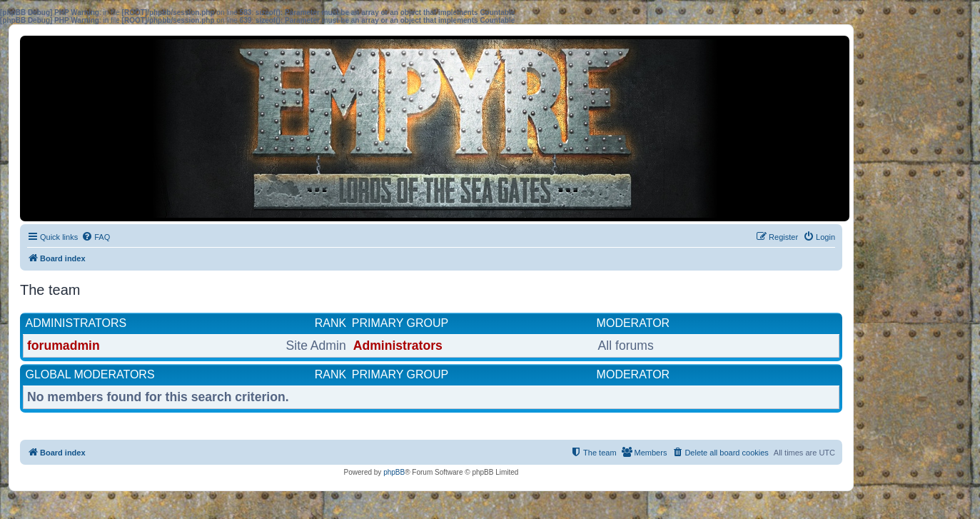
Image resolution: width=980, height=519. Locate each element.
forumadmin (64, 346)
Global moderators (90, 374)
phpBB (394, 472)
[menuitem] (96, 237)
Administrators (76, 323)
